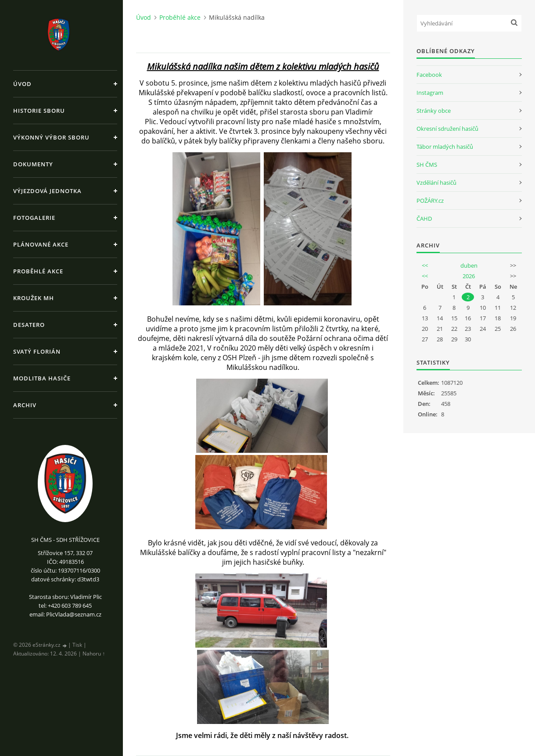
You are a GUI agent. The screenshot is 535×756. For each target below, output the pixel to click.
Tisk (77, 645)
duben (469, 265)
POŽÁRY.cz (430, 201)
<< (425, 265)
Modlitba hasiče (42, 378)
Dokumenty (33, 164)
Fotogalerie (34, 218)
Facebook (429, 75)
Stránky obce (434, 111)
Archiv (25, 405)
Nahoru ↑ (94, 654)
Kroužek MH (34, 298)
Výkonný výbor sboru (51, 137)
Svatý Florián (37, 351)
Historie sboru (39, 111)
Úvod (22, 84)
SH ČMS (427, 165)
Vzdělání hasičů (436, 183)
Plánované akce (41, 244)
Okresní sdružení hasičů (447, 129)
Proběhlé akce (38, 271)
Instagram (430, 93)
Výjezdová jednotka (47, 191)
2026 (469, 276)
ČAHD (424, 219)
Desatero (29, 325)
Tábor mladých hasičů (445, 147)
